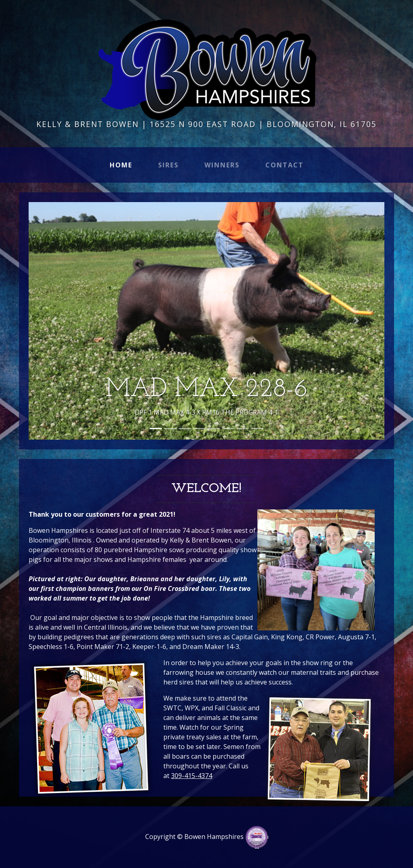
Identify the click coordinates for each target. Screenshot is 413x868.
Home (123, 165)
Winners (222, 165)
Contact (285, 165)
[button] (55, 321)
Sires (168, 165)
